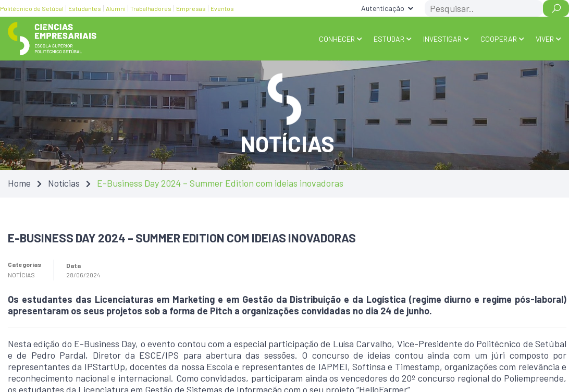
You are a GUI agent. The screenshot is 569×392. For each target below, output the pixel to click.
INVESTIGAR (442, 39)
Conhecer (337, 39)
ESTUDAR (389, 39)
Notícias (64, 183)
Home (19, 183)
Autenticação (383, 8)
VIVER (545, 39)
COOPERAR (499, 39)
